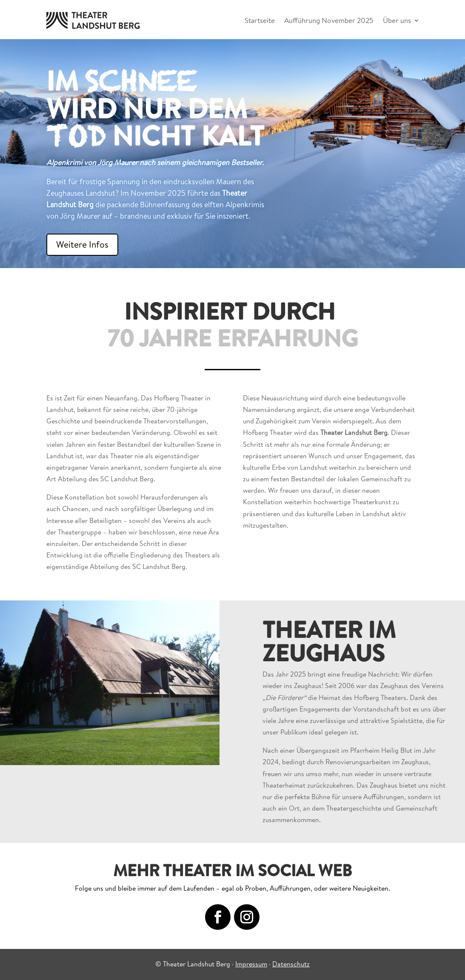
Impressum (251, 964)
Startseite (260, 20)
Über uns (397, 20)
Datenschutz (291, 964)
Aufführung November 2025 (329, 20)
